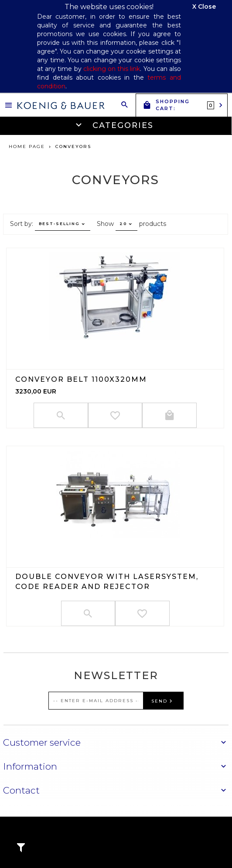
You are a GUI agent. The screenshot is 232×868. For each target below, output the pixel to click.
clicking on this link (112, 69)
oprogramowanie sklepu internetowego (182, 839)
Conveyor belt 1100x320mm (81, 379)
